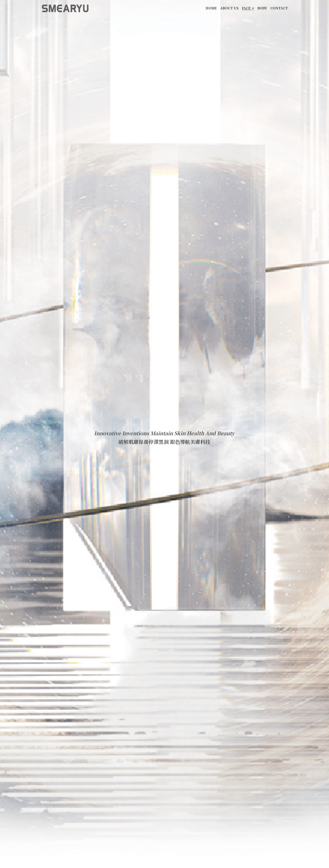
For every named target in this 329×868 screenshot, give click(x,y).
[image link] (65, 8)
